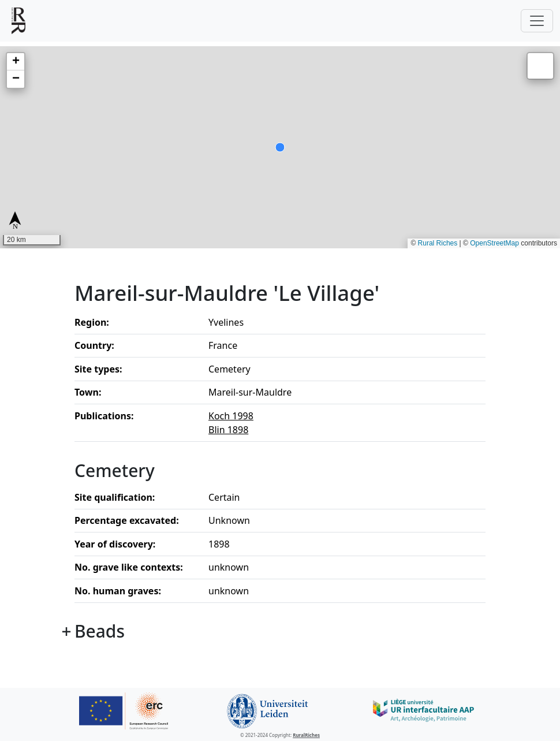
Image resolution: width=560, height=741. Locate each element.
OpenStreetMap (494, 243)
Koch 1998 (231, 416)
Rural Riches (438, 243)
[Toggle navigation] (537, 21)
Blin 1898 (228, 430)
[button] (16, 62)
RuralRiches (306, 735)
